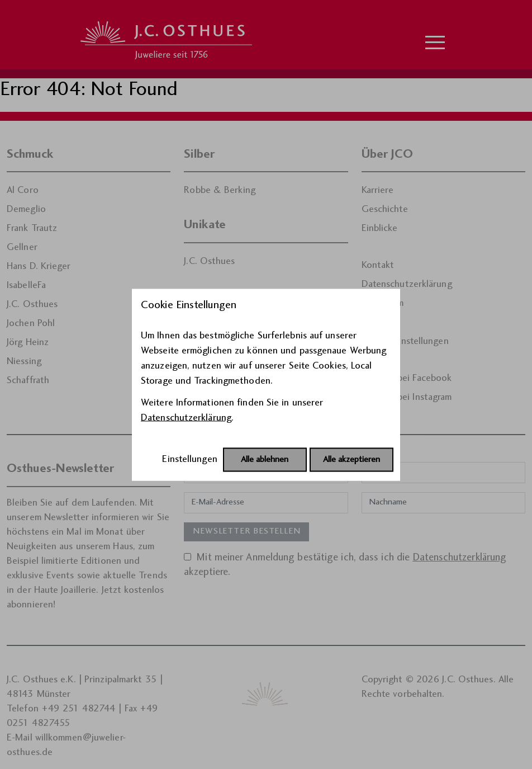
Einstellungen (189, 459)
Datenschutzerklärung (186, 417)
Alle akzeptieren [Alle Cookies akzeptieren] (351, 459)
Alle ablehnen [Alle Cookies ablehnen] (265, 459)
